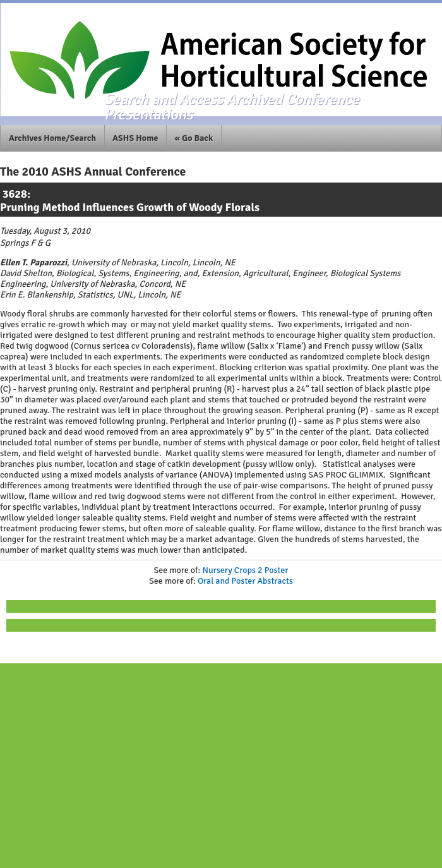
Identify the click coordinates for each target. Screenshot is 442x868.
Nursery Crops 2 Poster (245, 570)
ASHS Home (135, 138)
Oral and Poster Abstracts (245, 581)
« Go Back (194, 138)
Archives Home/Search (52, 138)
